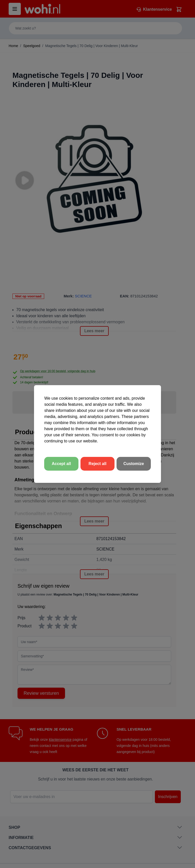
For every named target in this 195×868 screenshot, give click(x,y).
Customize (134, 464)
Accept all (61, 464)
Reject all (97, 464)
